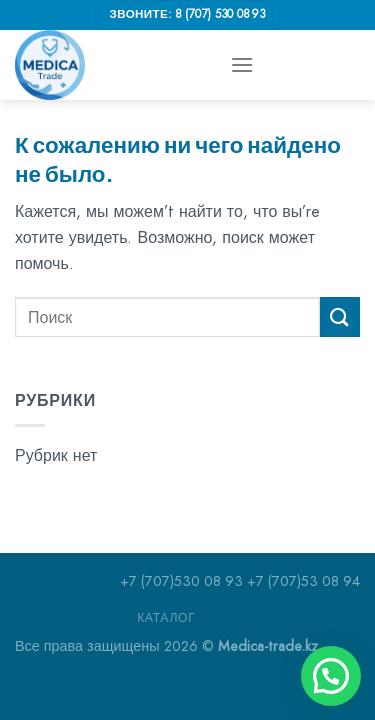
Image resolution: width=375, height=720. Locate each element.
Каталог (166, 618)
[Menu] (242, 64)
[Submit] (340, 316)
